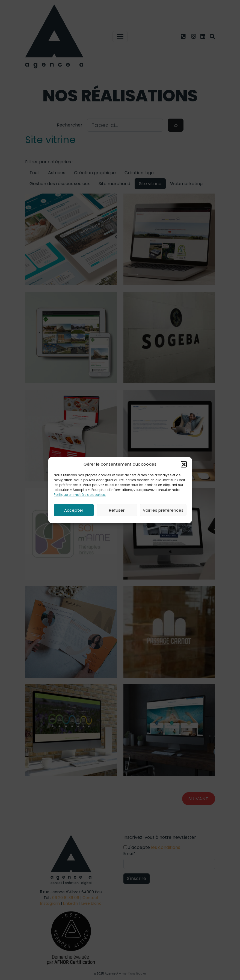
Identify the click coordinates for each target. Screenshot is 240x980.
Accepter (74, 510)
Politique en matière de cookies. (80, 495)
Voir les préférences (163, 510)
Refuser (117, 510)
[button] (184, 464)
